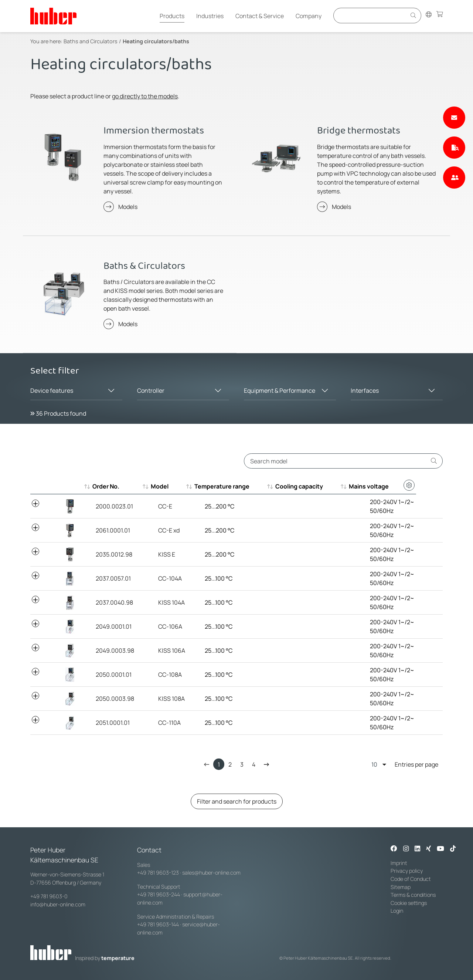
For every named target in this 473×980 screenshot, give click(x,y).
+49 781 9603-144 (158, 924)
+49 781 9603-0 (49, 896)
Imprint (399, 863)
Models (128, 207)
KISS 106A (163, 650)
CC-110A (161, 723)
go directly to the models (145, 96)
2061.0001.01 (110, 530)
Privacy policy (407, 871)
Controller (151, 391)
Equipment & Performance (280, 391)
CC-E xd (160, 530)
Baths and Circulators (91, 41)
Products (172, 16)
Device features (52, 391)
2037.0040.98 (111, 602)
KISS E (158, 554)
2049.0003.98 (112, 650)
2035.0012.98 (111, 554)
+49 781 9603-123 (158, 873)
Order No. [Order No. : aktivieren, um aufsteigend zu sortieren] (106, 486)
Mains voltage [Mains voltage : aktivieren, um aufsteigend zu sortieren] (377, 486)
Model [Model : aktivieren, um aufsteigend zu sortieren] (159, 486)
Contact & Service (260, 16)
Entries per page (405, 764)
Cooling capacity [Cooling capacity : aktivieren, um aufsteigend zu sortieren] (304, 486)
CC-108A (161, 675)
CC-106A (162, 626)
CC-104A (161, 578)
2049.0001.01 (110, 626)
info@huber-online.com (58, 904)
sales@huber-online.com (211, 873)
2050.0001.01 (110, 675)
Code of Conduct (411, 879)
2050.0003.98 (112, 699)
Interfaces (365, 391)
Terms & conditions (413, 895)
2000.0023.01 (111, 506)
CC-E (157, 506)
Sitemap (401, 887)
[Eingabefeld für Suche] (371, 15)
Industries (210, 16)
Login (397, 911)
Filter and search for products (237, 801)
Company (309, 16)
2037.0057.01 (110, 578)
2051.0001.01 (109, 723)
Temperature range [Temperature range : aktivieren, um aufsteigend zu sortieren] (223, 486)
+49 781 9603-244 (159, 894)
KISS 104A (163, 602)
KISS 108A (163, 699)
